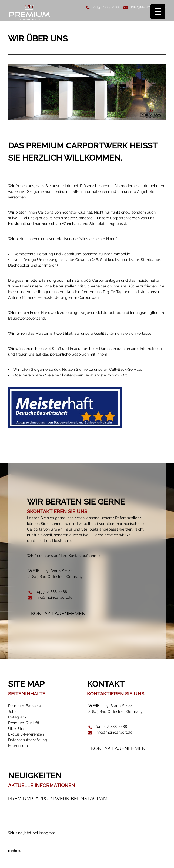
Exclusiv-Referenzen (26, 734)
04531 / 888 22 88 (106, 7)
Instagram (17, 717)
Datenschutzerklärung (28, 740)
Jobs (12, 711)
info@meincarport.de (148, 7)
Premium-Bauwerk (24, 706)
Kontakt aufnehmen (58, 613)
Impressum (18, 746)
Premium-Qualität (24, 723)
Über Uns (17, 728)
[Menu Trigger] (158, 11)
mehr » (14, 846)
